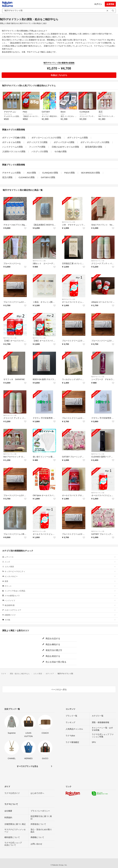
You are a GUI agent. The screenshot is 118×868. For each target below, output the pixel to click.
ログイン (98, 4)
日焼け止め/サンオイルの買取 (65, 147)
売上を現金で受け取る (54, 662)
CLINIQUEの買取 (50, 173)
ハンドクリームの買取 (13, 147)
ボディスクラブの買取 (37, 142)
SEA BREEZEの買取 (90, 173)
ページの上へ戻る (59, 689)
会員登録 (110, 4)
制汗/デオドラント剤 (68, 222)
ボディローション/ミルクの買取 (46, 138)
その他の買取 (61, 151)
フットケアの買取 (37, 147)
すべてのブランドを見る (27, 766)
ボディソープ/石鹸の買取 (14, 138)
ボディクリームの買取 (78, 138)
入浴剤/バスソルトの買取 (14, 151)
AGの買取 (31, 173)
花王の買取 (7, 177)
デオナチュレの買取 (12, 173)
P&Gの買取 (70, 173)
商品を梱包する (51, 644)
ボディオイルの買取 (12, 142)
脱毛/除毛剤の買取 (94, 147)
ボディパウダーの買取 (64, 142)
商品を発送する (51, 656)
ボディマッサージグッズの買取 (95, 142)
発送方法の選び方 (52, 650)
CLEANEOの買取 (27, 177)
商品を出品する (51, 638)
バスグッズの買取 (40, 151)
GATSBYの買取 (48, 177)
